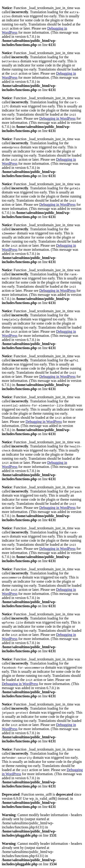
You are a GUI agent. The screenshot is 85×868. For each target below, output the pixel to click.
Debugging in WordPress (57, 118)
